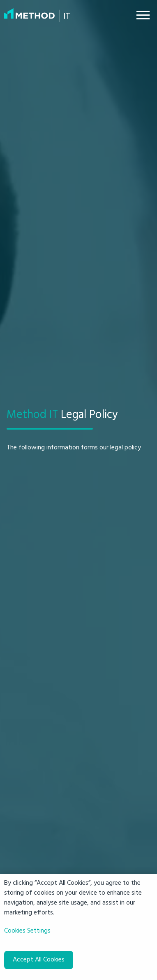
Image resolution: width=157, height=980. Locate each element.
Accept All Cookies (39, 960)
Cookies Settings (27, 931)
